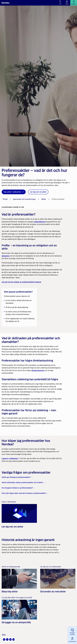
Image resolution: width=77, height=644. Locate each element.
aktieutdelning (40, 222)
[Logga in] (74, 3)
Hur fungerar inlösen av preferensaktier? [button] (17, 488)
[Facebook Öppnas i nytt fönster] (4, 639)
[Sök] (60, 3)
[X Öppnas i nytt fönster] (7, 639)
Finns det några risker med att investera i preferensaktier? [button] (24, 493)
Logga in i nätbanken (11, 458)
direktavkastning (38, 370)
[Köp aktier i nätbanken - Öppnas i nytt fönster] (14, 192)
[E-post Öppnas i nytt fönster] (13, 639)
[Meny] (67, 3)
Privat (5, 199)
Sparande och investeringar (24, 199)
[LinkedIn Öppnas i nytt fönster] (10, 639)
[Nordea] (6, 3)
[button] (72, 631)
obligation (6, 256)
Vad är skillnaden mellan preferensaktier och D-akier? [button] (22, 483)
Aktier (44, 199)
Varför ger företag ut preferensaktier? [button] (16, 477)
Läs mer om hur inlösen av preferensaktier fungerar (21, 282)
